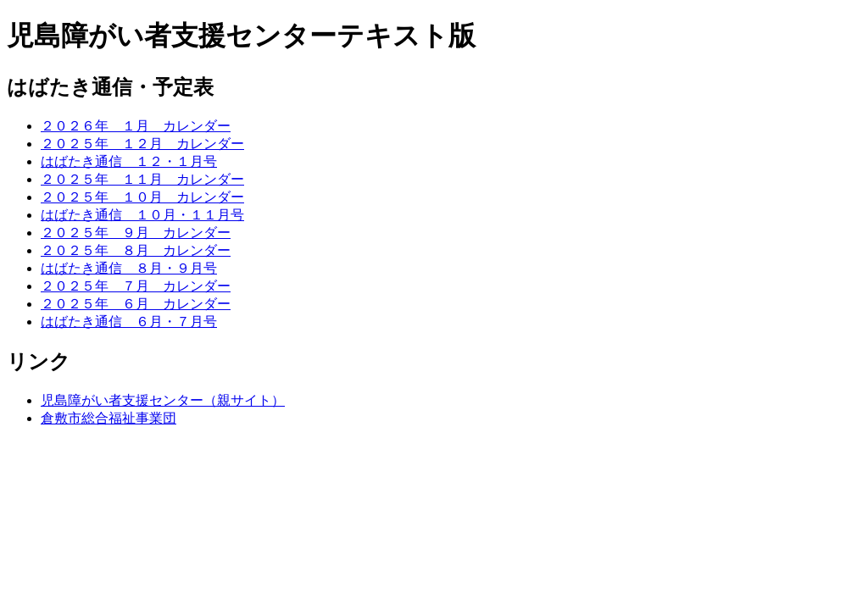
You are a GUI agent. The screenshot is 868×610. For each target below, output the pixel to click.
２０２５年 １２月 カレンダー (142, 144)
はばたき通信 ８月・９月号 (129, 268)
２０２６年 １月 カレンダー (136, 126)
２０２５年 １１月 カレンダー (142, 179)
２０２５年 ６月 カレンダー (136, 304)
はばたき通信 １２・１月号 (129, 161)
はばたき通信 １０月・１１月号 (142, 215)
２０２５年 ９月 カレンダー (136, 233)
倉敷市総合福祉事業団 (108, 418)
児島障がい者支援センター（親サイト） (163, 400)
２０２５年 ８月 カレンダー (136, 250)
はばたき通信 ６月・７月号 (129, 322)
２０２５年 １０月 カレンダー (142, 197)
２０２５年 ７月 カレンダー (136, 286)
